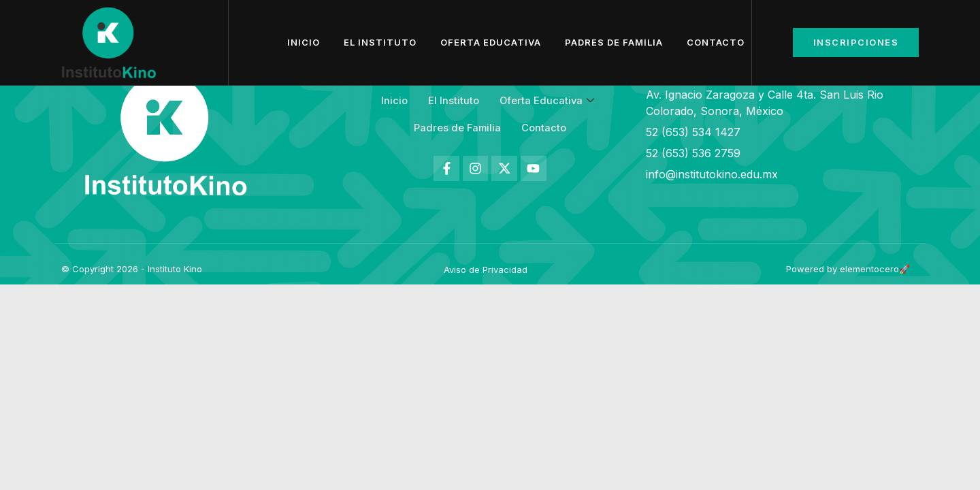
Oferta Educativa (491, 42)
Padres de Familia (614, 42)
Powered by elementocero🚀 (848, 269)
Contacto (716, 42)
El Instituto (380, 42)
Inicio (304, 42)
